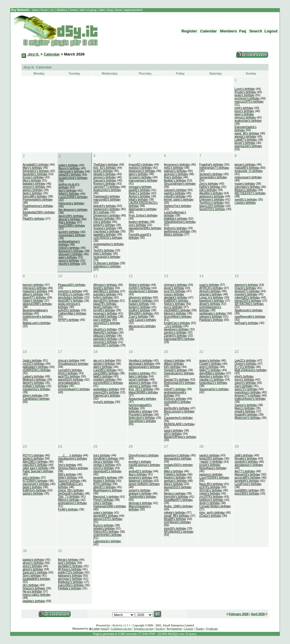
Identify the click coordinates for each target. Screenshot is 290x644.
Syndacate (212, 629)
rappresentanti (133, 10)
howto (73, 10)
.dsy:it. (33, 54)
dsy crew (94, 629)
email (105, 629)
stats (102, 10)
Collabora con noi (121, 629)
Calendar (52, 54)
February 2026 (239, 614)
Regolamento (174, 629)
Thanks (199, 629)
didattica (62, 10)
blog (110, 10)
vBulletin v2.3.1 (121, 625)
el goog (92, 10)
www (35, 10)
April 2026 (258, 614)
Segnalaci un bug (144, 629)
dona (118, 10)
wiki (82, 10)
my (53, 10)
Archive (160, 629)
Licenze (189, 629)
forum (44, 10)
